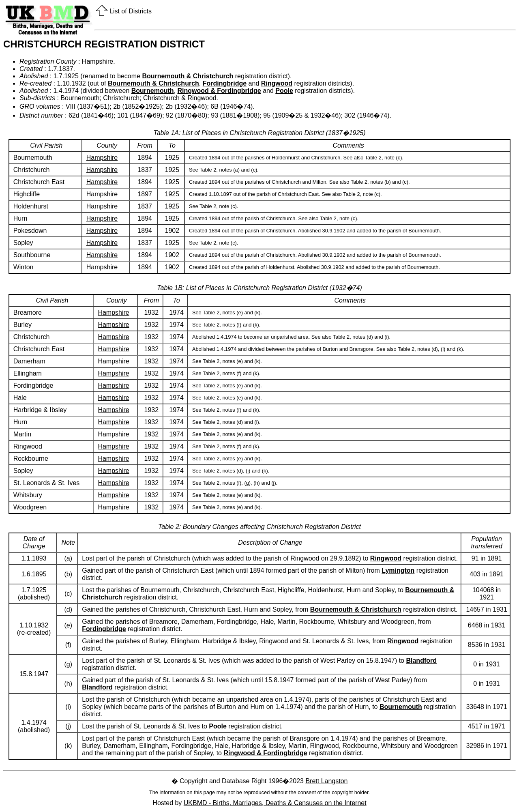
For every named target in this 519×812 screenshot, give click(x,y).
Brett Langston (326, 781)
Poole (284, 91)
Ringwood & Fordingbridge (219, 91)
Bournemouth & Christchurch (188, 76)
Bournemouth (153, 91)
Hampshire (102, 158)
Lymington (398, 570)
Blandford (421, 661)
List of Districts (131, 11)
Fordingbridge (225, 83)
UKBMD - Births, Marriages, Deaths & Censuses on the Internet (275, 803)
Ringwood (277, 83)
